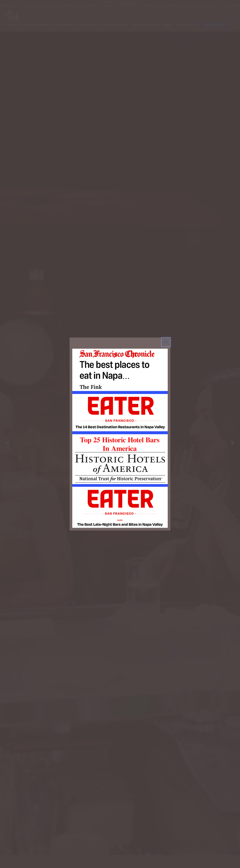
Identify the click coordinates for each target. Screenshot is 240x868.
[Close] (166, 342)
